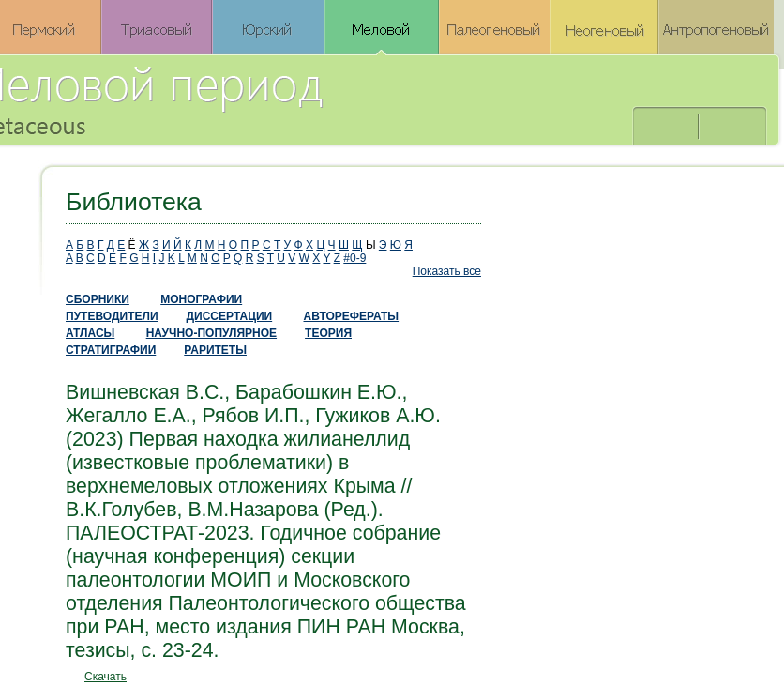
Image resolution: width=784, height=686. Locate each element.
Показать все (447, 271)
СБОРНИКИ (98, 299)
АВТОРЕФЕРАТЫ (352, 316)
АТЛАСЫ (90, 333)
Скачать (106, 677)
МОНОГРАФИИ (201, 299)
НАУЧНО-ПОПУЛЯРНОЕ (211, 333)
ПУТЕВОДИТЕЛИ (112, 316)
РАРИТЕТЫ (215, 350)
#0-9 (354, 258)
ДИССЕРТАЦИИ (230, 316)
